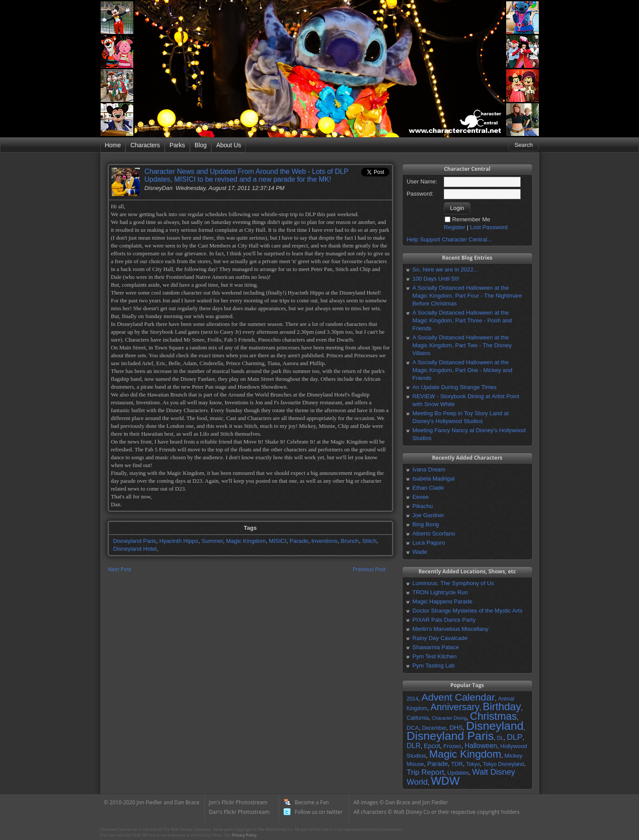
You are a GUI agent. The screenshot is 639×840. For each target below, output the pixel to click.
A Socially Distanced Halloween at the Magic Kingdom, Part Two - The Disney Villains (462, 345)
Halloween (481, 746)
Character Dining (450, 718)
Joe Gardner (428, 515)
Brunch (350, 541)
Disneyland (495, 726)
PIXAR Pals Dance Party (444, 620)
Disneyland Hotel (135, 549)
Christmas (494, 716)
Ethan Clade (428, 488)
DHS (456, 728)
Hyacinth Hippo (179, 541)
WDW (445, 781)
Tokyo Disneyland (504, 764)
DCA (413, 728)
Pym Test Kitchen (435, 656)
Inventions (325, 541)
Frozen (452, 746)
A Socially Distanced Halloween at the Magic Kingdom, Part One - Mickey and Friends (462, 370)
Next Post (120, 569)
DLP (515, 737)
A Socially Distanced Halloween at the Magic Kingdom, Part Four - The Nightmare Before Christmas (467, 296)
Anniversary (455, 707)
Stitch (369, 541)
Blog (201, 145)
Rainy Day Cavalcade (440, 638)
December (434, 728)
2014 (413, 699)
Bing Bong (426, 524)
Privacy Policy (244, 835)
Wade (420, 552)
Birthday (502, 706)
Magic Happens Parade (443, 601)
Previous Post (369, 569)
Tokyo (473, 764)
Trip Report (426, 772)
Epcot (432, 746)
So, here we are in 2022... (445, 269)
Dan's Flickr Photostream (239, 812)
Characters (145, 145)
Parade (299, 541)
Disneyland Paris (135, 541)
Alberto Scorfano (434, 533)
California (418, 718)
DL (500, 738)
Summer (212, 541)
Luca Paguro (429, 543)
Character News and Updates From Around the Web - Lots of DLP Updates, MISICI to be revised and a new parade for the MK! (247, 175)
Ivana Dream (429, 469)
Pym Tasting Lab (434, 666)
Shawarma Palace (436, 647)
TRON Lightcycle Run (440, 592)
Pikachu (423, 506)
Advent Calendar (458, 697)
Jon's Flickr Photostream (238, 802)
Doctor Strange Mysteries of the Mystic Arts (468, 611)
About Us (228, 145)
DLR (414, 746)
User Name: (422, 181)
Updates (458, 773)
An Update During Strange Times (455, 387)
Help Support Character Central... (450, 239)
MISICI (277, 541)
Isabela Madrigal (434, 479)
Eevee (421, 497)
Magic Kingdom (246, 541)
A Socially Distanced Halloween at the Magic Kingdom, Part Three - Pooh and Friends (462, 320)
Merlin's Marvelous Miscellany (451, 629)
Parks (177, 145)
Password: (420, 194)
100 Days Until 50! (436, 279)
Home (113, 145)
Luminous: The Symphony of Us (453, 583)
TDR (457, 764)
